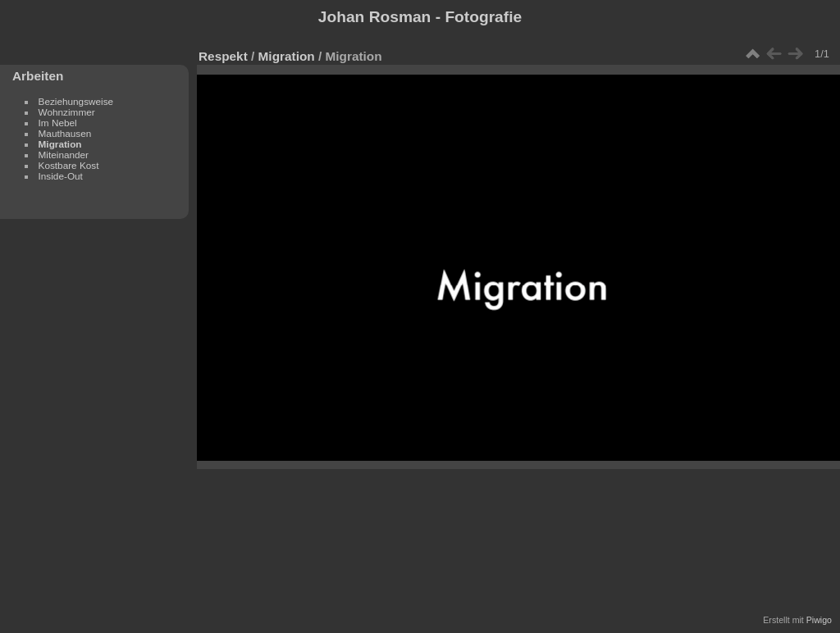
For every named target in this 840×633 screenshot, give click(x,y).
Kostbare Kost (69, 165)
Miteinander (64, 155)
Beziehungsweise (76, 101)
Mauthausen (65, 133)
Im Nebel (58, 123)
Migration (60, 144)
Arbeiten (38, 76)
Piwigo (819, 620)
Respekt (223, 56)
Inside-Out (61, 176)
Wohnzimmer (67, 112)
